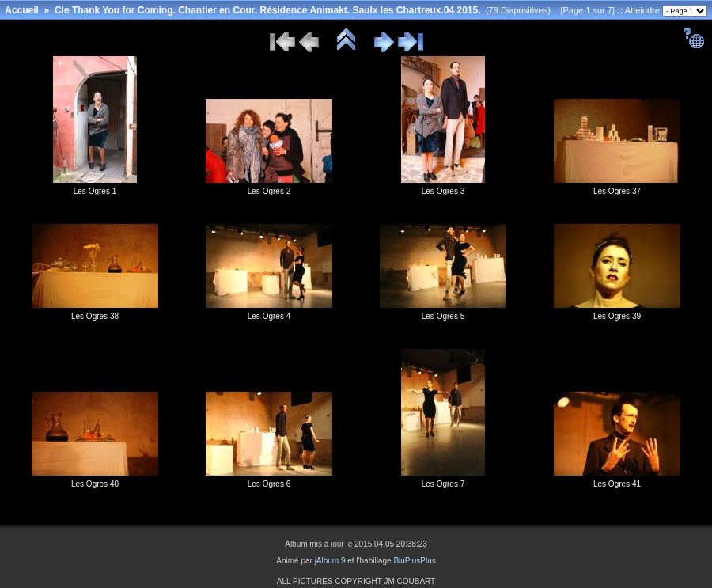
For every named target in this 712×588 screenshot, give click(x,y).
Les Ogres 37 (617, 191)
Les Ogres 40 (95, 484)
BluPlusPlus (414, 561)
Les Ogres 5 (443, 316)
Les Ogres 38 (95, 316)
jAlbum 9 (330, 561)
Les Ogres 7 (443, 484)
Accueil (22, 10)
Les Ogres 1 (95, 191)
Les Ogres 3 (443, 191)
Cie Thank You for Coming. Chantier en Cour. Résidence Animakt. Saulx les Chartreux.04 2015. (268, 10)
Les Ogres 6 (269, 484)
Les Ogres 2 (269, 191)
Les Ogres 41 (617, 484)
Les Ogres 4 (269, 316)
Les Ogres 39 (617, 316)
